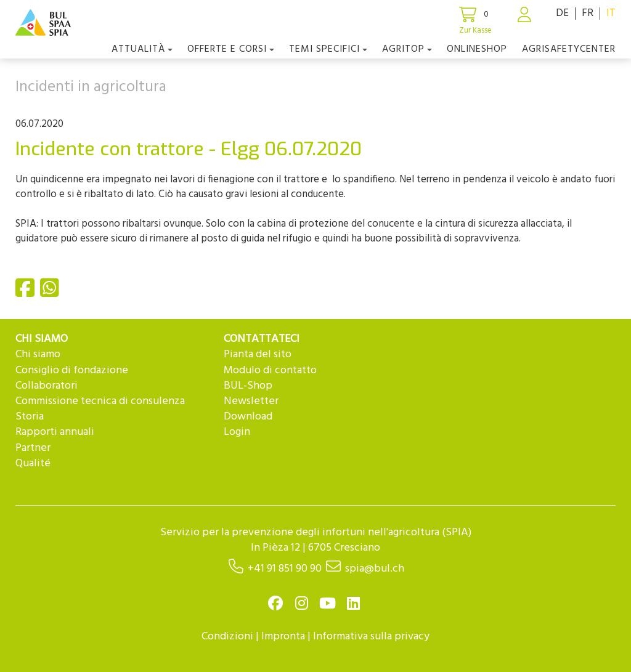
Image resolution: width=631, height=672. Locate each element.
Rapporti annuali (55, 432)
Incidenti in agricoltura (91, 87)
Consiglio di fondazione (72, 370)
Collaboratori (47, 386)
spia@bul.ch (375, 569)
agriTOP (407, 49)
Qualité (33, 464)
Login (237, 432)
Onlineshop (477, 49)
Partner (33, 448)
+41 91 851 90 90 (285, 569)
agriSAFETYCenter (569, 49)
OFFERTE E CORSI (231, 49)
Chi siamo (38, 354)
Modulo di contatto (270, 370)
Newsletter (251, 401)
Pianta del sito (258, 354)
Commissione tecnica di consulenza (100, 401)
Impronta (283, 637)
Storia (30, 417)
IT (611, 13)
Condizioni (227, 637)
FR (588, 13)
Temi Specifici (328, 49)
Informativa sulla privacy (371, 637)
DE (562, 13)
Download (248, 417)
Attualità (142, 49)
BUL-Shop (248, 386)
